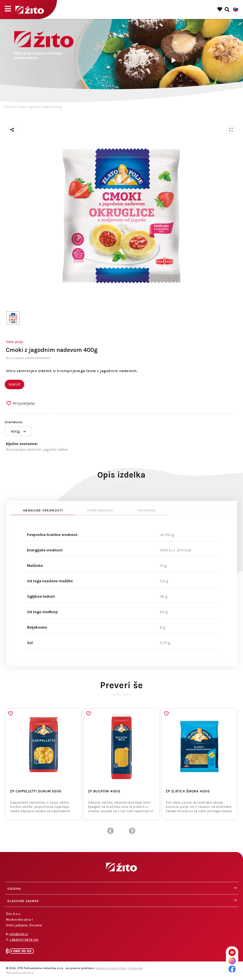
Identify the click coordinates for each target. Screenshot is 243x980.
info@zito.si (19, 934)
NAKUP (14, 384)
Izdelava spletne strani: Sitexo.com (119, 968)
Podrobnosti (101, 510)
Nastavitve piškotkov (20, 973)
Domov (9, 107)
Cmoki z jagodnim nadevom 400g (40, 107)
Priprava (147, 510)
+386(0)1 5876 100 (24, 940)
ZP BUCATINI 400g (104, 791)
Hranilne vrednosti (43, 510)
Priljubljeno (24, 403)
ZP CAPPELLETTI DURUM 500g (36, 791)
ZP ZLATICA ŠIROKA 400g (188, 791)
